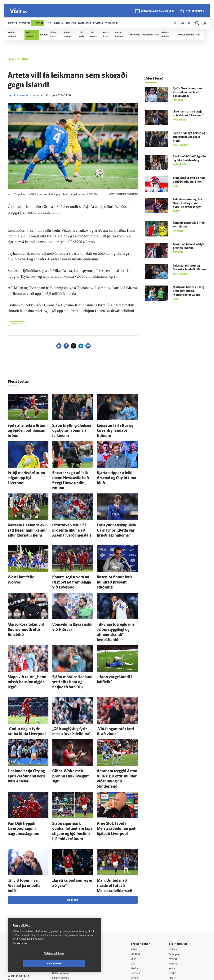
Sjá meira (73, 828)
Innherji (175, 877)
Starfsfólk (61, 916)
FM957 (174, 907)
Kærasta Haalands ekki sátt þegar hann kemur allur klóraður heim (25, 512)
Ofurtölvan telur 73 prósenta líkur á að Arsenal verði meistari (71, 512)
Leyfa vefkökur (77, 964)
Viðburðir (176, 892)
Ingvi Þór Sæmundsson (21, 96)
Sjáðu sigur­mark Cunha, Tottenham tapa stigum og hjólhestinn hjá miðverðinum (71, 771)
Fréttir (137, 877)
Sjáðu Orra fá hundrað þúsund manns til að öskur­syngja (187, 92)
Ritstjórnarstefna (65, 906)
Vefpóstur (61, 926)
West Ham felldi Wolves (23, 556)
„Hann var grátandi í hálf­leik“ (115, 640)
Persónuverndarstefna (21, 900)
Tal (172, 916)
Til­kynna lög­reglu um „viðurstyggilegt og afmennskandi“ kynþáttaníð (115, 600)
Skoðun (138, 897)
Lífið (136, 892)
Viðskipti (139, 882)
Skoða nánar (20, 953)
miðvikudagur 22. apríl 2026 (157, 12)
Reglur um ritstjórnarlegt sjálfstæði (22, 893)
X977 (173, 911)
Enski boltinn (17, 324)
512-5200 (67, 891)
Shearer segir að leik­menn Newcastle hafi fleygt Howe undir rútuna (70, 469)
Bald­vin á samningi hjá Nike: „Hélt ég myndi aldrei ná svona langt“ (187, 203)
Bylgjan (175, 902)
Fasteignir (176, 882)
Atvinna (175, 887)
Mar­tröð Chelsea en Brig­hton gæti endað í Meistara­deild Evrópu (189, 291)
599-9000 (19, 914)
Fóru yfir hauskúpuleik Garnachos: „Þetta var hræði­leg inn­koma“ (117, 512)
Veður (174, 897)
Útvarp (137, 907)
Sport (137, 887)
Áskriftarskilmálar (66, 911)
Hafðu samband (65, 901)
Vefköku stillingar (31, 964)
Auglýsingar (62, 896)
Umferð (60, 921)
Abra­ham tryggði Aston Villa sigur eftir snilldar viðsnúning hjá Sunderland (116, 727)
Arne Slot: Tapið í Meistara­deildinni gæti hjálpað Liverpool (114, 771)
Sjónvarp (139, 902)
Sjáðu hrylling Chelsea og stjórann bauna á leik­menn (189, 137)
